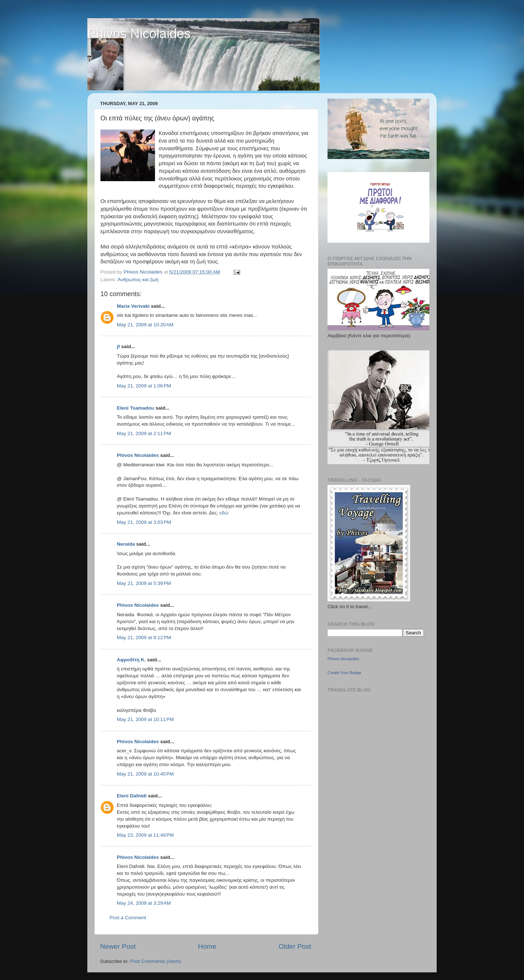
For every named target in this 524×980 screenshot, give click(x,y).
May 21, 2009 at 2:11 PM (144, 433)
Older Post (295, 946)
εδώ (224, 513)
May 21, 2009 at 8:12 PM (144, 638)
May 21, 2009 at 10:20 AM (145, 325)
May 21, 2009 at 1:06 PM (144, 386)
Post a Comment (128, 918)
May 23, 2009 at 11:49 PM (145, 835)
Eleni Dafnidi (132, 796)
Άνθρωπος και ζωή (138, 280)
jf (118, 346)
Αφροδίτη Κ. (131, 660)
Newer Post (118, 946)
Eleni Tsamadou (136, 408)
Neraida (126, 544)
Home (207, 946)
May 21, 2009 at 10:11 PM (145, 719)
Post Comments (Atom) (156, 961)
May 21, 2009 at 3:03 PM (144, 522)
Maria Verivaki (133, 306)
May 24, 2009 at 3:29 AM (144, 903)
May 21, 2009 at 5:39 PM (144, 583)
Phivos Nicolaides (139, 34)
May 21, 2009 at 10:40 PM (145, 774)
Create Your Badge (344, 673)
